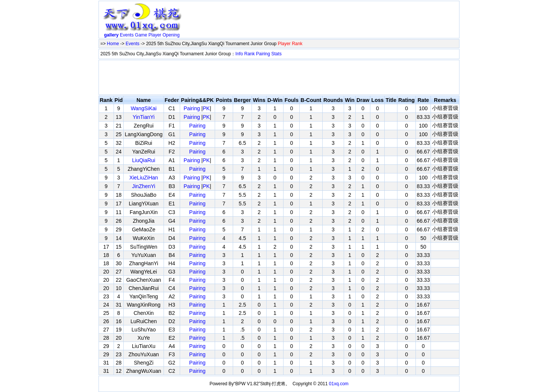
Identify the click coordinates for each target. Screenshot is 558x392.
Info (239, 54)
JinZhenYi (144, 186)
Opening (171, 35)
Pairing (263, 54)
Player (155, 35)
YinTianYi (144, 117)
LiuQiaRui (143, 160)
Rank (249, 54)
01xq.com (339, 384)
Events (127, 35)
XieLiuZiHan (144, 178)
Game (141, 35)
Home (113, 44)
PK (206, 108)
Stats (277, 54)
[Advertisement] (321, 21)
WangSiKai (144, 108)
